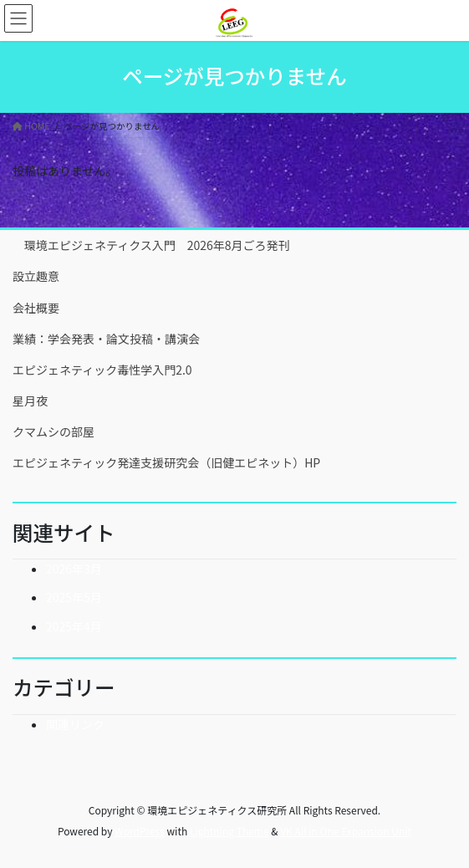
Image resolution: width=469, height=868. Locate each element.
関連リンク (75, 724)
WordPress (140, 831)
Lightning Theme (229, 831)
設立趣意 (36, 276)
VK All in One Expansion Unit (346, 831)
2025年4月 (74, 626)
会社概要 (36, 308)
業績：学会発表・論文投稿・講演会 (106, 339)
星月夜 (30, 401)
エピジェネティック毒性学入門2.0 (102, 370)
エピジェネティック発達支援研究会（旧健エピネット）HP (166, 462)
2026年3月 (74, 569)
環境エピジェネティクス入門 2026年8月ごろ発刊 (151, 245)
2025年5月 (74, 597)
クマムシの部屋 (54, 431)
